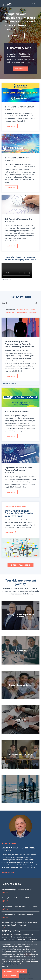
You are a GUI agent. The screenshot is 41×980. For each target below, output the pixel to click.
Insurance (33, 312)
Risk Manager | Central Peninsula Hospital (17, 914)
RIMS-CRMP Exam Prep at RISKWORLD (17, 159)
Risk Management (22, 312)
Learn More (11, 126)
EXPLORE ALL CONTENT (20, 565)
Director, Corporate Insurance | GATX (15, 898)
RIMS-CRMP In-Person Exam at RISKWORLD (19, 108)
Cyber (33, 309)
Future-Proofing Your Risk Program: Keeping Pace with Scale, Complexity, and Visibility (19, 344)
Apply (3, 892)
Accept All (8, 971)
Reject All (21, 971)
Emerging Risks (10, 312)
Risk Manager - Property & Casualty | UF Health (19, 906)
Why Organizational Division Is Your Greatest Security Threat (19, 513)
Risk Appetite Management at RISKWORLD (18, 220)
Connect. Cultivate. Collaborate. (18, 848)
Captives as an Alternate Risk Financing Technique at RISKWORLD (18, 470)
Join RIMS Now (14, 36)
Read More (9, 532)
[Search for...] (20, 304)
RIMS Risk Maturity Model (17, 411)
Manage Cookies (11, 976)
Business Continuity (23, 309)
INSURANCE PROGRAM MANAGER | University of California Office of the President (19, 924)
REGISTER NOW (20, 69)
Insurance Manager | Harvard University (16, 890)
